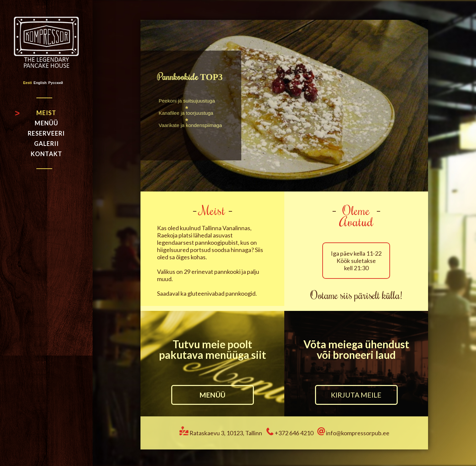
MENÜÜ (212, 395)
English (40, 83)
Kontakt (46, 154)
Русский (56, 83)
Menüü (46, 123)
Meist (46, 113)
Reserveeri (46, 133)
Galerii (46, 144)
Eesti (27, 83)
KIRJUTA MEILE (356, 395)
